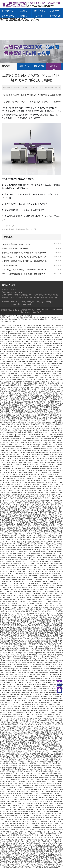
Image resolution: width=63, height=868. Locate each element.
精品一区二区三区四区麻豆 (29, 379)
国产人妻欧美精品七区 (42, 681)
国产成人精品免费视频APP (50, 811)
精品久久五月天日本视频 (13, 653)
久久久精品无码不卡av (42, 821)
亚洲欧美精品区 (41, 492)
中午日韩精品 (39, 351)
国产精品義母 (21, 758)
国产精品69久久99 (27, 847)
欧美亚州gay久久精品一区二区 (51, 369)
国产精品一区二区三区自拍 (31, 712)
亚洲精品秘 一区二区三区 (53, 554)
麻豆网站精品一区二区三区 (35, 851)
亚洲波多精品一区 (37, 696)
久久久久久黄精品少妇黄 (52, 351)
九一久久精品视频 (47, 389)
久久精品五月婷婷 (53, 577)
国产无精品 (16, 704)
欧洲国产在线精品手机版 (44, 328)
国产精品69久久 (20, 807)
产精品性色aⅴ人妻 (53, 748)
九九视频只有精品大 (40, 855)
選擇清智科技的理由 (10, 265)
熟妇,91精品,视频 (24, 494)
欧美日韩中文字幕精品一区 (31, 841)
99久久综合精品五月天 (55, 480)
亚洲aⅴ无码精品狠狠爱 (32, 488)
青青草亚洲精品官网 (33, 803)
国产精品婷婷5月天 (54, 383)
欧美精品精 (23, 800)
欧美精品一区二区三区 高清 (27, 534)
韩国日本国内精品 (19, 488)
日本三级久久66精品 (53, 615)
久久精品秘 (43, 825)
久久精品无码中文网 (47, 562)
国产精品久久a (37, 770)
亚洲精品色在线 (43, 470)
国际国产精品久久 (17, 482)
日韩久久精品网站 (22, 435)
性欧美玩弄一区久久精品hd (42, 502)
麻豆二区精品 (28, 326)
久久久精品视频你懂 (40, 355)
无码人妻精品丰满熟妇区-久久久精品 (28, 457)
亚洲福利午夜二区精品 (55, 558)
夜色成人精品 (16, 597)
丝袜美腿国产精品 (15, 538)
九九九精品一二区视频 (24, 730)
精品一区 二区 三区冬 (10, 706)
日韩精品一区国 (35, 562)
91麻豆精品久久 (9, 833)
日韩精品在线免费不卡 (45, 468)
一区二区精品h (36, 526)
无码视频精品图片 (57, 552)
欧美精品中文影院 (31, 365)
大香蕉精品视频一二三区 (11, 637)
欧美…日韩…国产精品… (8, 472)
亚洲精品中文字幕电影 (13, 419)
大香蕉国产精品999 (31, 468)
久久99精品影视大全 (10, 351)
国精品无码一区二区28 (23, 554)
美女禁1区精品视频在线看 (48, 807)
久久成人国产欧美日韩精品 (15, 728)
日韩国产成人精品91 (27, 463)
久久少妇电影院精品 (24, 589)
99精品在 (47, 722)
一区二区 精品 (53, 449)
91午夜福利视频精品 (31, 407)
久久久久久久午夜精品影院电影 (22, 393)
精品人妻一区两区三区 (45, 379)
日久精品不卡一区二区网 (45, 510)
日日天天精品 (15, 464)
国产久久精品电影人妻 (38, 554)
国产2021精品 (46, 359)
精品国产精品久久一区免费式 (52, 696)
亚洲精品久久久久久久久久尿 (9, 459)
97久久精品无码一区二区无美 (21, 863)
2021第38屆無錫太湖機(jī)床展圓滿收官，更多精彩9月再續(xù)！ (25, 274)
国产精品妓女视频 (22, 472)
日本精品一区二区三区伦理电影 (49, 839)
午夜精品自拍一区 (27, 587)
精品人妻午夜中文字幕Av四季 (24, 784)
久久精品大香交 (48, 760)
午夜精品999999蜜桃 (32, 839)
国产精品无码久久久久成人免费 (18, 738)
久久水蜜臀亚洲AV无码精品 (40, 427)
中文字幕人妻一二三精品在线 (36, 833)
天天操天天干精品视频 (31, 857)
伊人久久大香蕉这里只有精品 (9, 528)
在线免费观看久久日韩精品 (20, 859)
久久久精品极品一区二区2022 (18, 726)
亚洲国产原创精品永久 (40, 383)
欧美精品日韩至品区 (15, 786)
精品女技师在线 (33, 756)
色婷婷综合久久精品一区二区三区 (36, 401)
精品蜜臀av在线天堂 (18, 371)
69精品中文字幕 (50, 373)
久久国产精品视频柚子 (9, 821)
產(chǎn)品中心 (39, 11)
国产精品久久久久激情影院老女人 (21, 766)
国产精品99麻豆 (26, 845)
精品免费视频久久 (32, 750)
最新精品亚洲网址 (57, 560)
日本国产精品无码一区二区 (26, 821)
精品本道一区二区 (51, 528)
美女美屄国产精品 (41, 480)
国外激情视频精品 (24, 651)
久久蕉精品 (42, 407)
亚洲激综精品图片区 (27, 486)
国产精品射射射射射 (53, 639)
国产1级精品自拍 (55, 595)
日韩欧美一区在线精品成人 (8, 718)
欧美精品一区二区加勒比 (8, 554)
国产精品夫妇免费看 (29, 667)
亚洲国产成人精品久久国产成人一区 (20, 801)
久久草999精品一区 (39, 453)
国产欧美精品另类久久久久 (39, 342)
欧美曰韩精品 (28, 433)
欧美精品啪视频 (13, 736)
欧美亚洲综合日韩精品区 (33, 441)
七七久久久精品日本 (53, 385)
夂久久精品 (23, 796)
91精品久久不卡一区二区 (13, 453)
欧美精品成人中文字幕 (38, 348)
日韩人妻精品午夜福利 (49, 439)
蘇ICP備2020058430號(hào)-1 (31, 312)
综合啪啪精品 (6, 532)
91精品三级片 (50, 411)
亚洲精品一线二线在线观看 (15, 857)
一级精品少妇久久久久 (52, 556)
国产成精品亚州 (32, 778)
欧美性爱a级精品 (19, 492)
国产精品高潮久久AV (24, 718)
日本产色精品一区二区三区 (24, 447)
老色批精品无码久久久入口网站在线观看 (38, 623)
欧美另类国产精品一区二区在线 (47, 706)
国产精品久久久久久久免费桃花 (50, 718)
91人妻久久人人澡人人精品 (32, 774)
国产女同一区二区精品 (53, 784)
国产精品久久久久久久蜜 (13, 340)
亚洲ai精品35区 (10, 526)
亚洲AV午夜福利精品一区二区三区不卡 (22, 403)
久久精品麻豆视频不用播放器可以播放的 (50, 823)
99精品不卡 (15, 516)
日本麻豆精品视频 (34, 455)
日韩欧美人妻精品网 (54, 435)
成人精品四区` (53, 690)
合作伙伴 (39, 16)
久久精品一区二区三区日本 (44, 815)
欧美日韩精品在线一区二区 (23, 770)
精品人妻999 (50, 669)
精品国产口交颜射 (38, 605)
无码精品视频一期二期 (37, 332)
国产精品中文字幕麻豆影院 (24, 383)
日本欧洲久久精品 (52, 355)
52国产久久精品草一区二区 (46, 778)
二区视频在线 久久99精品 (26, 831)
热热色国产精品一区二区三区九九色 (19, 373)
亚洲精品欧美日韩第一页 (28, 560)
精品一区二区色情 (46, 413)
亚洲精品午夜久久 (12, 601)
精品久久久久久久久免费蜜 (52, 506)
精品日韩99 (55, 328)
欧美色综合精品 (41, 613)
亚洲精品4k (20, 524)
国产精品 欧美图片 (19, 365)
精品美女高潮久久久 (45, 710)
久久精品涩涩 (25, 558)
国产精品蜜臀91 (20, 665)
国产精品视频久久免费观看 (15, 451)
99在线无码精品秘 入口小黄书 (52, 683)
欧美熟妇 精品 (9, 518)
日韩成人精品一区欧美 (41, 627)
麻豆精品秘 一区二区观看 (44, 685)
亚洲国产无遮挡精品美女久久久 (32, 439)
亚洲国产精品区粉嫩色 (49, 437)
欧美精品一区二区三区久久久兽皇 (33, 722)
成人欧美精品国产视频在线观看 (47, 762)
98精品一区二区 (16, 470)
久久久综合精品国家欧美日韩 (40, 415)
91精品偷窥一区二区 (11, 544)
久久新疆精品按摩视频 (49, 564)
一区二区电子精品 (46, 641)
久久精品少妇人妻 (20, 754)
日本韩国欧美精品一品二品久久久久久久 (31, 544)
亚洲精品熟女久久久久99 (29, 419)
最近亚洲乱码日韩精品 (13, 564)
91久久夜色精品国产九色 (37, 859)
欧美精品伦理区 (40, 633)
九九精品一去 (35, 718)
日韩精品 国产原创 (27, 597)
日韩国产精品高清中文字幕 (8, 831)
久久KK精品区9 (48, 397)
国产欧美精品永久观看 (50, 663)
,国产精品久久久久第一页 (17, 623)
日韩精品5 (19, 522)
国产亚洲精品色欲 (49, 340)
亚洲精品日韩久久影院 (41, 449)
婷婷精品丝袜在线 (28, 786)
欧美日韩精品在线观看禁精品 (11, 645)
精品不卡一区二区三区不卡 (49, 455)
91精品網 (3, 536)
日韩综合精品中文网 (45, 520)
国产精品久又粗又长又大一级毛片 (24, 367)
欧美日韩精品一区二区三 (30, 837)
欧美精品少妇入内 (40, 817)
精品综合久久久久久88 (45, 377)
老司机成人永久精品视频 (42, 330)
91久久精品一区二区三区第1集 (10, 796)
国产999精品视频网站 (45, 637)
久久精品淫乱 (12, 570)
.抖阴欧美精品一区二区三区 (12, 585)
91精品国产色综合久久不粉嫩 (9, 350)
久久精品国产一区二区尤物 (38, 558)
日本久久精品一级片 (29, 363)
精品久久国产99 (8, 817)
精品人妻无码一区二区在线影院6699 (49, 675)
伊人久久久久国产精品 (24, 556)
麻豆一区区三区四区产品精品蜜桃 (40, 694)
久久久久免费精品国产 (27, 855)
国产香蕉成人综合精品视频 (12, 486)
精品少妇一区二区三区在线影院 (29, 843)
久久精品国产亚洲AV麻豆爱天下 (24, 409)
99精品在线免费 (46, 702)
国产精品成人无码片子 (21, 518)
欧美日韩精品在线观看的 (52, 730)
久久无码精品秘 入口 (15, 722)
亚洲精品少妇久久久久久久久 (30, 357)
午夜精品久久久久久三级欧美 (29, 637)
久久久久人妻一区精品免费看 (35, 665)
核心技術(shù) (55, 11)
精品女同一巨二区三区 (37, 591)
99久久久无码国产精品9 (48, 645)
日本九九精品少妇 (35, 425)
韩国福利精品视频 (30, 685)
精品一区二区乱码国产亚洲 (8, 591)
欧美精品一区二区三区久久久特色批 (19, 496)
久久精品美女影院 (13, 399)
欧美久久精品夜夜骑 (6, 681)
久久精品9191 (25, 564)
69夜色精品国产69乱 (20, 778)
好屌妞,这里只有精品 (48, 425)
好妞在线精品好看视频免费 (20, 811)
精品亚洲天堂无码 (12, 494)
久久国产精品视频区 (46, 542)
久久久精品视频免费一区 (47, 756)
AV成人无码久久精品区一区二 (20, 359)
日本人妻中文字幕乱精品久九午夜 (19, 865)
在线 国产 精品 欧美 (43, 459)
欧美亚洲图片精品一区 (16, 617)
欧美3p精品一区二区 (15, 478)
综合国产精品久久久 (45, 837)
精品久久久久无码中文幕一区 (19, 397)
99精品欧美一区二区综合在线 (42, 629)
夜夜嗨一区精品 (54, 570)
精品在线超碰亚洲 (50, 591)
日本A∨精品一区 (55, 427)
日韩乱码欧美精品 (50, 544)
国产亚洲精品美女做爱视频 (41, 393)
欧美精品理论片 (49, 716)
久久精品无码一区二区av (38, 853)
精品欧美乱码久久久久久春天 (40, 625)
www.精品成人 (48, 687)
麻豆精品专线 (12, 542)
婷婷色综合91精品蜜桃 (56, 470)
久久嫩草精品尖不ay (25, 649)
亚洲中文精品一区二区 (53, 859)
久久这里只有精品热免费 (35, 423)
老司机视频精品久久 (38, 556)
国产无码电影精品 (27, 514)
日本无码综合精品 (24, 375)
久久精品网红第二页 (11, 782)
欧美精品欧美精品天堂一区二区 (45, 720)
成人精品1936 (55, 330)
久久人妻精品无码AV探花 (46, 524)
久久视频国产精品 (35, 811)
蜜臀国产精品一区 (55, 593)
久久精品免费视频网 (11, 639)
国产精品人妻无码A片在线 (17, 437)
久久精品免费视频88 (18, 468)
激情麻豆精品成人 (37, 845)
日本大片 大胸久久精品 (34, 568)
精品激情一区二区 (45, 552)
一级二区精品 (5, 825)
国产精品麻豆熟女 (8, 669)
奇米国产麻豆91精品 (41, 758)
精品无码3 (29, 502)
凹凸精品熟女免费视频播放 (32, 728)
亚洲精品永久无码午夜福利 (29, 338)
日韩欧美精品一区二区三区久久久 (21, 780)
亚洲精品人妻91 (25, 819)
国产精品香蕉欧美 (51, 621)
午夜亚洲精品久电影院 (38, 528)
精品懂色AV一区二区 (31, 524)
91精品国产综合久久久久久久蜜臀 (40, 346)
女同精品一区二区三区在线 (15, 774)
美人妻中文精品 (39, 463)
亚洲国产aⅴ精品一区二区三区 (26, 577)
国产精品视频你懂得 (10, 716)
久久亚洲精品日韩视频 (36, 655)
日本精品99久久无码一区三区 (26, 716)
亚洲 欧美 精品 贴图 (16, 627)
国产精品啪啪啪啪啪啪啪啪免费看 (45, 786)
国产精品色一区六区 (41, 409)
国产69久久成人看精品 (47, 603)
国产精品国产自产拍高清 (36, 738)
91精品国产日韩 (30, 536)
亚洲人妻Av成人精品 (23, 694)
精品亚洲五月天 (49, 851)
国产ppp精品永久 (20, 611)
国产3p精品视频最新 (43, 754)
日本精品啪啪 (14, 825)
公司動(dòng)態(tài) (24, 67)
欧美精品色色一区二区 (15, 837)
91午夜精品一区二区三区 (33, 809)
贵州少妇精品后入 (52, 367)
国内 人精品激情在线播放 (20, 546)
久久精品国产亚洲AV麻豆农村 (21, 500)
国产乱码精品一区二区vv (29, 593)
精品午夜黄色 (51, 613)
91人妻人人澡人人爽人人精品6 (39, 461)
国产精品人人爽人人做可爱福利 (49, 843)
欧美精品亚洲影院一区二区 (28, 516)
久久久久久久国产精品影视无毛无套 (13, 391)
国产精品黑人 (32, 675)
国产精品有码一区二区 (23, 768)
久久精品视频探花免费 (17, 579)
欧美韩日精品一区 (55, 827)
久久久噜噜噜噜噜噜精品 (13, 334)
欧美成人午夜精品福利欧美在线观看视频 (49, 508)
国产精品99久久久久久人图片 (18, 504)
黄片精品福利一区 (21, 599)
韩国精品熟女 (48, 796)
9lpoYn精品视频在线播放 (17, 411)
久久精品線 (54, 625)
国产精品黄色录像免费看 (18, 764)
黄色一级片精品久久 (18, 673)
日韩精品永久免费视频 (45, 829)
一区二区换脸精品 (16, 510)
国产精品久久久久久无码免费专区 (10, 587)
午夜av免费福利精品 (45, 371)
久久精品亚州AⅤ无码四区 (35, 581)
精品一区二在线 (17, 788)
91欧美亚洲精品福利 (54, 566)
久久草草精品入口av (21, 740)
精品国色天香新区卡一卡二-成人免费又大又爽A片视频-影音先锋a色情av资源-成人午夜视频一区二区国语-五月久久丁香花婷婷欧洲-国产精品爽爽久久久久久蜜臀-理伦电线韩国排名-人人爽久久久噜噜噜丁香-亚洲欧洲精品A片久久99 (31, 320)
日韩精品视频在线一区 (26, 794)
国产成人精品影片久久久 (17, 445)
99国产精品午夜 (52, 579)
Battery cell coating (26, 304)
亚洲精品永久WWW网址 (38, 798)
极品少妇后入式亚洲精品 (30, 689)
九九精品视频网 (17, 667)
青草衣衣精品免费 (37, 714)
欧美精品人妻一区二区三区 (39, 819)
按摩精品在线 (55, 346)
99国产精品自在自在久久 (13, 742)
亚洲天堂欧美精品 (10, 760)
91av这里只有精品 (36, 768)
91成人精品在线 (52, 782)
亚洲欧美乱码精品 (50, 514)
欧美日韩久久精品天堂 (9, 550)
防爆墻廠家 (15, 302)
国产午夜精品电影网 (13, 635)
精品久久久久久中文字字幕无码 (38, 570)
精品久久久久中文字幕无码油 (30, 413)
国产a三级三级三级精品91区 (41, 801)
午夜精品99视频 (13, 502)
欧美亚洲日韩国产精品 (10, 631)
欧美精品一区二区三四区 (24, 629)
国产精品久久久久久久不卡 (32, 389)
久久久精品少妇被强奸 (29, 510)
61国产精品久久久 (55, 589)
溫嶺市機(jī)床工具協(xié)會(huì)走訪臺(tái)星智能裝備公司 (24, 270)
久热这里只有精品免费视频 (32, 661)
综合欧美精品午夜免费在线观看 (47, 849)
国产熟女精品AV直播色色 (17, 839)
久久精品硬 (20, 619)
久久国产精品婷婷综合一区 (48, 504)
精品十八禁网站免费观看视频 (44, 574)
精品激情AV (29, 361)
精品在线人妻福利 (15, 847)
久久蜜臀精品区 (8, 754)
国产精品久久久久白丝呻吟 (41, 431)
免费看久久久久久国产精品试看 (31, 742)
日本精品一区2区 (28, 817)
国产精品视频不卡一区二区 (30, 734)
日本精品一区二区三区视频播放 (25, 480)
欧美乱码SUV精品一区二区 (25, 449)
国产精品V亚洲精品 (46, 447)
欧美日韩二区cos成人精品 (49, 661)
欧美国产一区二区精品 (45, 601)
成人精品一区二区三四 (31, 619)
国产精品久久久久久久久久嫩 (45, 350)
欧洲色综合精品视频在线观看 (29, 710)
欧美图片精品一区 (49, 655)
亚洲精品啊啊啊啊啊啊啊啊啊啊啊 (44, 847)
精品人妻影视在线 (30, 492)
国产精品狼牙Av (8, 346)
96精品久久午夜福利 (56, 585)
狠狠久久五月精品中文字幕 (15, 389)
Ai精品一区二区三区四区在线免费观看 (29, 746)
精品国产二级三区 (20, 750)
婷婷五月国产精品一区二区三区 (19, 700)
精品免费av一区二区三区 (43, 395)
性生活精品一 (12, 449)
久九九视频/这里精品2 (22, 425)
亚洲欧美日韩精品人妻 (40, 433)
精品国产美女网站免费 (19, 663)
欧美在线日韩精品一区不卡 (47, 788)
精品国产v (57, 568)
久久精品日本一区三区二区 (48, 550)
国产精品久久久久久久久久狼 (43, 704)
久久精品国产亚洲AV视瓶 (23, 526)
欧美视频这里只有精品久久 (27, 459)
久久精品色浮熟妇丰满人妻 (52, 845)
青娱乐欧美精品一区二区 (46, 750)
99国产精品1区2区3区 (25, 782)
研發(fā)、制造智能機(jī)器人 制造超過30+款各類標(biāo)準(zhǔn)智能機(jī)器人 (25, 253)
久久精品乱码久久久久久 (53, 474)
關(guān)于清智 (8, 16)
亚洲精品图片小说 (13, 687)
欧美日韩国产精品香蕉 (9, 625)
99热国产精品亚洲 (35, 494)
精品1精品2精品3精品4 (7, 599)
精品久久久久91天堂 (8, 583)
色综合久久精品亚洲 (45, 752)
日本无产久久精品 (19, 762)
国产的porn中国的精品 (44, 560)
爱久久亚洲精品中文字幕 (46, 490)
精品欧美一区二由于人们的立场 (29, 825)
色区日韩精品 (10, 655)
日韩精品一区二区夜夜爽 (15, 849)
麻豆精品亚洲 (30, 548)
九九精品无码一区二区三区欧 (39, 375)
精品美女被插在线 (33, 800)
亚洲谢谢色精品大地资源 (25, 355)
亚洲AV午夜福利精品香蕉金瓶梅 (10, 560)
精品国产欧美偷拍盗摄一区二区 (51, 744)
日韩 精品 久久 (41, 536)
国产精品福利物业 (52, 692)
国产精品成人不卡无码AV (46, 484)
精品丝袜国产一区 (21, 833)
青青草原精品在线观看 (16, 512)
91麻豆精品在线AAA (11, 813)
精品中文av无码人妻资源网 (50, 742)
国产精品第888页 (39, 361)
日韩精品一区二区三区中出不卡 (29, 708)
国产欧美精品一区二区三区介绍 (51, 526)
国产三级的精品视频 (14, 752)
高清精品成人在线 (28, 627)
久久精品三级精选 (27, 748)
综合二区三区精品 (54, 572)
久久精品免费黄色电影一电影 (15, 407)
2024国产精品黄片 (39, 597)
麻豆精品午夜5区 (22, 423)
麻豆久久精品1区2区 (23, 621)
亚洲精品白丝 (55, 393)
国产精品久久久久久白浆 (8, 698)
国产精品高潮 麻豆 (20, 772)
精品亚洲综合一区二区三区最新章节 (35, 540)
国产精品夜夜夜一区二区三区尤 (38, 726)
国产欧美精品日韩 (21, 835)
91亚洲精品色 (33, 740)
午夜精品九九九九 (25, 399)
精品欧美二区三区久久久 (35, 796)
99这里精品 (48, 423)
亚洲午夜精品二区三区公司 (43, 861)
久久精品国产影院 (45, 518)
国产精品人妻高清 (16, 427)
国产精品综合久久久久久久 (46, 740)
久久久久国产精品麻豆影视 (12, 431)
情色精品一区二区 (42, 534)
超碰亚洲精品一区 (11, 730)
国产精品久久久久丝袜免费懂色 (13, 867)
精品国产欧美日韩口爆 (33, 772)
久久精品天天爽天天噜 (48, 478)
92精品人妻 (53, 766)
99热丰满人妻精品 (41, 482)
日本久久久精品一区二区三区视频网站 (12, 685)
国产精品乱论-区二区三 (22, 562)
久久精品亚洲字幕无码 (35, 397)
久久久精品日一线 (47, 568)
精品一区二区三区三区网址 (36, 336)
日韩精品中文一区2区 (14, 490)
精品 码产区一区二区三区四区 (43, 421)
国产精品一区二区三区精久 (12, 328)
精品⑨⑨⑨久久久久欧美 (29, 607)
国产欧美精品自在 (27, 431)
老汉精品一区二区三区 (38, 474)
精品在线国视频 (13, 649)
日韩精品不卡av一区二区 (24, 698)
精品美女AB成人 (46, 772)
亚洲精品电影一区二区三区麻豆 (24, 861)
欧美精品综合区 (18, 677)
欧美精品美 (45, 728)
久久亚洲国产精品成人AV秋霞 (21, 348)
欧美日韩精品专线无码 (16, 805)
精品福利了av (56, 641)
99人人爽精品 (46, 417)
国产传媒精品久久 (53, 498)
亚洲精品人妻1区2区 (45, 857)
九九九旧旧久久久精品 (31, 805)
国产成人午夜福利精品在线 (49, 651)
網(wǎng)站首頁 (8, 11)
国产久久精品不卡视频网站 (13, 609)
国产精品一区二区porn (46, 464)
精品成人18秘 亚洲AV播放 (13, 484)
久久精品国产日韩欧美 (48, 746)
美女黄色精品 (4, 361)
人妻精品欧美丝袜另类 (25, 732)
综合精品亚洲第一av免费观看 (28, 823)
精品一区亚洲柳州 (19, 809)
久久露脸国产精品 (41, 538)
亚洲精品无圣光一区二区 (47, 708)
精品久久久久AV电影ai (28, 538)
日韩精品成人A (16, 429)
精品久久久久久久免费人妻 (27, 631)
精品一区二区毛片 (55, 821)
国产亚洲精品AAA (46, 451)
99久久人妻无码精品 (29, 613)
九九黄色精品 (35, 500)
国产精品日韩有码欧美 (28, 334)
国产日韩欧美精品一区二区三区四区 (48, 671)
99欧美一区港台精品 (13, 379)
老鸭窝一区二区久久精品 (26, 639)
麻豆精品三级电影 (33, 835)
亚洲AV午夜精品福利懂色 (27, 595)
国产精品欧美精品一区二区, (16, 633)
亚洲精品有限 (57, 421)
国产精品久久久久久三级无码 (9, 843)
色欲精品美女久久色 (39, 532)
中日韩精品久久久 (27, 605)
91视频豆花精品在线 (13, 385)
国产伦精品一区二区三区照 (35, 506)
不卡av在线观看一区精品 (30, 484)
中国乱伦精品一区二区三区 (26, 351)
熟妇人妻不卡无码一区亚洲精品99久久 (25, 377)
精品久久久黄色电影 (30, 849)
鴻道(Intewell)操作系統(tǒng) (33, 302)
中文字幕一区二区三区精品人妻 (19, 461)
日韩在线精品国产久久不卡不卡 (38, 435)
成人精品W (15, 708)
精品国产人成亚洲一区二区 (16, 441)
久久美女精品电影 (12, 375)
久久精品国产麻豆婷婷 (19, 369)
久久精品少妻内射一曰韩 (32, 603)
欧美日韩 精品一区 (22, 675)
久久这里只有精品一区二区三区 (26, 508)
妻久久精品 (23, 350)
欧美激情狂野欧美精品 (48, 441)
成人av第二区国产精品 (14, 593)
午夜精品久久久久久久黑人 (13, 643)
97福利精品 (55, 694)
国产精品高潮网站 (55, 627)
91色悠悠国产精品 (52, 540)
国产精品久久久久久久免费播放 (35, 391)
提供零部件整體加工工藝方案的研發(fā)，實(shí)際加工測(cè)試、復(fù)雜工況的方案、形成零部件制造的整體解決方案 (25, 261)
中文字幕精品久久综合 (13, 827)
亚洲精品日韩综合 (45, 635)
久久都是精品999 (15, 692)
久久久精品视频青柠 (56, 754)
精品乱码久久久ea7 (42, 667)
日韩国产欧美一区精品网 (50, 768)
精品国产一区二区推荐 (41, 690)
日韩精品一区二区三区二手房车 (40, 792)
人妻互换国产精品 (37, 496)
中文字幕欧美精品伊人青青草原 (42, 698)
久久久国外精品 (58, 379)
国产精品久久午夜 (15, 338)
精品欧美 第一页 (41, 363)
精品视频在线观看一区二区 (54, 348)
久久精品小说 (10, 425)
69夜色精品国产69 (46, 500)
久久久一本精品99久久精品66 (31, 429)
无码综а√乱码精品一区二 (45, 764)
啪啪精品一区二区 (22, 570)
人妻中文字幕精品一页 (44, 365)
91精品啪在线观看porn (34, 369)
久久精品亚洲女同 (53, 399)
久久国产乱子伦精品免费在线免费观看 (43, 466)
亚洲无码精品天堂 (7, 455)
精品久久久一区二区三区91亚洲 (38, 472)
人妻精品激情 (30, 758)
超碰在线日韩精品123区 (54, 863)
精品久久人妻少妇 (34, 381)
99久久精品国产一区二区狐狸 (16, 536)
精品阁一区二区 (46, 429)
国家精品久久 (29, 579)
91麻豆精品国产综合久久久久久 (23, 421)
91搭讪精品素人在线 (47, 790)
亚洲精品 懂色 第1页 (48, 677)
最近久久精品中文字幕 (47, 357)
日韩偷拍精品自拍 (12, 798)
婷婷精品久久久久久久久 (11, 466)
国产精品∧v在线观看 (46, 734)
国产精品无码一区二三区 (22, 498)
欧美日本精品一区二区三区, (34, 776)
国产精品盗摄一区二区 (21, 346)
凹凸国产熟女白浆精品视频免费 (13, 433)
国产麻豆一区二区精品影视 (13, 690)
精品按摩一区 (49, 583)
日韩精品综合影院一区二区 (40, 867)
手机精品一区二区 (56, 546)
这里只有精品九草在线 (43, 813)
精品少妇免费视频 (29, 617)
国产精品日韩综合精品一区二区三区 (19, 342)
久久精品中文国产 (23, 530)
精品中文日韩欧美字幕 (7, 562)
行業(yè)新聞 (39, 66)
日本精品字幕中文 (47, 774)
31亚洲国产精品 (56, 359)
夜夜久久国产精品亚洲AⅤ (17, 361)
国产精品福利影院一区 (46, 800)
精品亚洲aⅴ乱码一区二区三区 (30, 645)
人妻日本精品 (36, 744)
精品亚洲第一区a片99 (55, 534)
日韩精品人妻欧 (57, 829)
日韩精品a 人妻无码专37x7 (50, 770)
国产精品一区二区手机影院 (13, 613)
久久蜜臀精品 (53, 334)
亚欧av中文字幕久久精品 (41, 353)
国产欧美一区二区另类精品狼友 (39, 576)
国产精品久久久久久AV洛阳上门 (27, 829)
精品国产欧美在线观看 (20, 336)
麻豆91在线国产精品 (54, 855)
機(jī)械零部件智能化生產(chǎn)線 (15, 248)
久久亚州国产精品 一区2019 (12, 702)
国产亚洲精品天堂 (24, 798)
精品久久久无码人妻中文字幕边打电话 (14, 659)
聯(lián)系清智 (55, 16)
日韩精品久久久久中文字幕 (12, 413)
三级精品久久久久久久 (24, 625)
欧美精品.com (41, 692)
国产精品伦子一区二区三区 (38, 443)
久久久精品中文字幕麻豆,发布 (43, 736)
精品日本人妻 (10, 353)
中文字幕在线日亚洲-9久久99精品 (49, 476)
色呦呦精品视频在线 (52, 833)
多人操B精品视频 (17, 540)
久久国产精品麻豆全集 (9, 615)
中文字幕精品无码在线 (16, 476)
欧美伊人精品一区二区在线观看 (35, 411)
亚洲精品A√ (40, 716)
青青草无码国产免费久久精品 (47, 689)
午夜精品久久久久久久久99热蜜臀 (21, 417)
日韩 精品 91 (36, 326)
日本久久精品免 (18, 330)
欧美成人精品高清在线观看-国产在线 (46, 486)
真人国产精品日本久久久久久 (48, 445)
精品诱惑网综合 (10, 480)
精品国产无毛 (31, 350)
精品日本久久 (34, 490)
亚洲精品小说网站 (36, 564)
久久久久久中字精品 (41, 572)
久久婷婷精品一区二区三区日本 (24, 572)
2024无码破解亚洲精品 (22, 443)
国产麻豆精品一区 (51, 336)
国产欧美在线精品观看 (42, 595)
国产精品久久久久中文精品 (10, 800)
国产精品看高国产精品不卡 (27, 813)
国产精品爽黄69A (5, 482)
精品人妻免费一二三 (22, 583)
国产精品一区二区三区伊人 (17, 683)
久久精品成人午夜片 (27, 790)
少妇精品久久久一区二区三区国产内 (34, 522)
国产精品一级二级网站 (33, 611)
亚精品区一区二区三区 (29, 671)
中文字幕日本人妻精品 (33, 807)
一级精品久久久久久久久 (34, 683)
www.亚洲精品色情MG (34, 599)
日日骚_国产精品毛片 (55, 409)
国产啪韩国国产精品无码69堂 (40, 589)
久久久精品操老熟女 (19, 803)
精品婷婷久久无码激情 (47, 457)
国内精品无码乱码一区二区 (10, 855)
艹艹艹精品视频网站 (10, 621)
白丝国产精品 (9, 409)
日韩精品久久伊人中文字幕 (44, 403)
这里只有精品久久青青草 (34, 437)
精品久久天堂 (18, 363)
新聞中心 (24, 16)
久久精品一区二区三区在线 (29, 752)
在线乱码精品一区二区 (13, 748)
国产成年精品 (33, 601)
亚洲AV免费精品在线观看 (34, 663)
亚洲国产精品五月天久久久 (12, 357)
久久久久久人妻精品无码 (8, 381)
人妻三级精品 (48, 714)
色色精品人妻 (4, 865)
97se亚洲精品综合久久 (11, 651)
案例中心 (24, 11)
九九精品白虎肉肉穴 (40, 579)
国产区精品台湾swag (9, 522)
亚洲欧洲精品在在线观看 (53, 794)
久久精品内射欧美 (39, 794)
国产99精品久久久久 (20, 581)
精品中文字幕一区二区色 (29, 692)
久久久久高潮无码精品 (28, 328)
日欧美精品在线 (10, 724)
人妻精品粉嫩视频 (55, 867)
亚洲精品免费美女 (15, 607)
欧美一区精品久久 (43, 593)
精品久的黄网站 (23, 706)
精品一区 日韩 (13, 332)
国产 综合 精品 (49, 738)
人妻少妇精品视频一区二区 (27, 815)
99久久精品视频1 (28, 690)
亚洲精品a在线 (49, 665)
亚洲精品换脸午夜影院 (52, 391)
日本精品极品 (18, 817)
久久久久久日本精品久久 (29, 653)
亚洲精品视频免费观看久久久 (9, 794)
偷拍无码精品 (49, 633)
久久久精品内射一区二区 (46, 338)
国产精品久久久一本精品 (10, 647)
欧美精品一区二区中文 (13, 514)
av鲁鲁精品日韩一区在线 (41, 585)
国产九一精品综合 (27, 585)
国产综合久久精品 (17, 405)
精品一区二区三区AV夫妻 (29, 470)
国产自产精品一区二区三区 (12, 343)
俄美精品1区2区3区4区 (7, 740)
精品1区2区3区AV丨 (6, 803)
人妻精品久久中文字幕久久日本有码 (42, 865)
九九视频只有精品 (42, 577)
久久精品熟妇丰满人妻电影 (48, 803)
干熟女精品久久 (23, 601)
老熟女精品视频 (44, 619)
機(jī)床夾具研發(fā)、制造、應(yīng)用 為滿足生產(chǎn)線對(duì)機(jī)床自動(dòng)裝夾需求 (25, 257)
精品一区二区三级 (15, 845)
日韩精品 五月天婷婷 (32, 445)
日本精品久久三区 (24, 528)
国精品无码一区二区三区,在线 (22, 714)
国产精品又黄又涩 (24, 332)
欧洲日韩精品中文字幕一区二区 (49, 805)
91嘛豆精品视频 (40, 367)
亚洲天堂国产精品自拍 (38, 373)
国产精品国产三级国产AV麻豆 (45, 631)
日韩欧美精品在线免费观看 (40, 827)
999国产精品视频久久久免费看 (33, 405)
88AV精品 (37, 790)
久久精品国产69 (52, 401)
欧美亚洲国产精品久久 (31, 476)
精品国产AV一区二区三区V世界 (29, 635)
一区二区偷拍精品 (54, 472)
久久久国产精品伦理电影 (39, 498)
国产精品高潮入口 (47, 326)
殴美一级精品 (21, 542)
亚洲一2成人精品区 (26, 385)
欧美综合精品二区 (6, 811)
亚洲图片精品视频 (30, 762)
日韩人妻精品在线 (52, 536)
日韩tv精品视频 (51, 363)
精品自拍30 (58, 457)
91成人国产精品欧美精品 (14, 712)
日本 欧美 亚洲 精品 (22, 756)
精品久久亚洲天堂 (44, 546)
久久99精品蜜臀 (27, 609)
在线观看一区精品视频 (50, 405)
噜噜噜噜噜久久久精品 (44, 653)
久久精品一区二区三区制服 (32, 677)
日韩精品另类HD (26, 744)
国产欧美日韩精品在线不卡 (49, 512)
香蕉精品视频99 (54, 415)
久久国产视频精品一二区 (30, 788)
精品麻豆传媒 (4, 411)
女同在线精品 (32, 706)
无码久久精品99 (52, 433)
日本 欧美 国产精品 (23, 591)
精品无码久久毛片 (9, 383)
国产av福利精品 (23, 576)
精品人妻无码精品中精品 (45, 673)
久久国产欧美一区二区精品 (40, 780)
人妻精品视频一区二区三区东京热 (28, 552)
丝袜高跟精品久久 (15, 439)
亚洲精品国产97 (34, 518)
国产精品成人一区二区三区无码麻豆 (11, 326)
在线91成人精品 (26, 827)
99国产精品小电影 (24, 387)
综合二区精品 (30, 633)
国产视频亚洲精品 (41, 548)
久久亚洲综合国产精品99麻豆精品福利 (17, 679)
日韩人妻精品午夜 (47, 599)
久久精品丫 (44, 381)
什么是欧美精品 (7, 714)
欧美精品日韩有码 (22, 381)
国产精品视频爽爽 (9, 447)
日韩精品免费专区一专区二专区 (47, 419)
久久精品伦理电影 (20, 568)
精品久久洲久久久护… (48, 611)
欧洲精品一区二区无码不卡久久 (36, 657)
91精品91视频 (41, 615)
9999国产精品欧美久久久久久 (31, 702)
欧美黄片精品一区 (13, 710)
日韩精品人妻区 (34, 464)
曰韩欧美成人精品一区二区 (8, 556)
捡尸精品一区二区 (34, 504)
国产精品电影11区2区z (39, 669)
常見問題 (54, 66)
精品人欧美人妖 (31, 754)
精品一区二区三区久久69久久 (21, 474)
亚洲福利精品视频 (20, 657)
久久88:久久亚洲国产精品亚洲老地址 (41, 700)
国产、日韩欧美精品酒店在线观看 (24, 681)
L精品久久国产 (33, 546)
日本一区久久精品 (47, 809)
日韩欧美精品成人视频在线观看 (17, 566)
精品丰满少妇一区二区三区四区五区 (31, 687)
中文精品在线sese (27, 340)
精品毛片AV (48, 605)
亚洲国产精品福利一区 (39, 385)
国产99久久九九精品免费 (39, 399)
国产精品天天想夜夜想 (15, 853)
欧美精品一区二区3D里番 (17, 520)
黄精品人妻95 (27, 532)
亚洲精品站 (58, 716)
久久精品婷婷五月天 (32, 520)
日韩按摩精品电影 (38, 514)
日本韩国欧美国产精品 (10, 815)
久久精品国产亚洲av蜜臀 (14, 395)
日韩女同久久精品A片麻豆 (22, 669)
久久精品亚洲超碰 (40, 831)
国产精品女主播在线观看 (13, 605)
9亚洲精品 (36, 447)
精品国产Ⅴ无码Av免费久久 (25, 760)
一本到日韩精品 (35, 651)
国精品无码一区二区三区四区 (9, 534)
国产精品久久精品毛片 (43, 343)
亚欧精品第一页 (7, 762)
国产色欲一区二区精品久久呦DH (44, 587)
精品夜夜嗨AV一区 (35, 359)
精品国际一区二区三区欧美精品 (32, 643)
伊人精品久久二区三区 (32, 641)
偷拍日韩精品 (24, 464)
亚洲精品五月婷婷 (29, 482)
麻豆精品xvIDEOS (40, 639)
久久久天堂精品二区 (22, 655)
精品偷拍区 (22, 502)
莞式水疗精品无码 (25, 466)
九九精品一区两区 (38, 730)
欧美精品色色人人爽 (53, 443)
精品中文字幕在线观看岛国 (40, 766)
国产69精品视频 (5, 510)
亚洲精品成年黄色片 (27, 704)
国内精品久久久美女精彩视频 (9, 823)
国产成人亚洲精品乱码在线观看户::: (28, 550)
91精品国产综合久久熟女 (17, 641)
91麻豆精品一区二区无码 (37, 583)
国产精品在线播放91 (10, 524)
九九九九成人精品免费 (23, 696)
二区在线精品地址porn (43, 617)
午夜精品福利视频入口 (19, 506)
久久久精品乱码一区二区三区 (21, 415)
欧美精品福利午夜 (31, 673)
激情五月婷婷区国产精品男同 (46, 607)
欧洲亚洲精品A (54, 375)
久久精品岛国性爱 (27, 453)
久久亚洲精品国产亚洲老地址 (25, 574)
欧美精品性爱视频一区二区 (46, 516)
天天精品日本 (46, 494)
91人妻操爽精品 (31, 764)
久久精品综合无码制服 (50, 776)
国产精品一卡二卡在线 (13, 463)
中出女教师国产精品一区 (41, 609)
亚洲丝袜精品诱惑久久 (17, 401)
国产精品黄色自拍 (38, 732)
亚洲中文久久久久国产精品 (48, 488)
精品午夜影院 (27, 478)
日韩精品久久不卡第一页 (53, 361)
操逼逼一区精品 (52, 724)
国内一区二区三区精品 (13, 790)
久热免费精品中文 (11, 577)
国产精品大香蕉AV (19, 776)
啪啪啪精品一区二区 (28, 395)
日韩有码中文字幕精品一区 (53, 679)
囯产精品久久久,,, (24, 792)
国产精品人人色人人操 (40, 748)
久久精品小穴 (45, 712)
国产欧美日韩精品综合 (52, 463)
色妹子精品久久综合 (32, 371)
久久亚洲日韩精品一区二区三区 (24, 720)
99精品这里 (13, 589)
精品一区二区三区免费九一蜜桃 (27, 615)
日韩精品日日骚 (15, 558)
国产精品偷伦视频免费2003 (52, 496)
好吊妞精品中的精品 (36, 530)
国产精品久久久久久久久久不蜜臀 (36, 724)
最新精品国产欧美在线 (9, 619)
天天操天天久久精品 (51, 732)
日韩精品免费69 (38, 340)
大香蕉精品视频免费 (32, 542)
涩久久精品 (25, 490)
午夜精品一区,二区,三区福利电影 (51, 841)
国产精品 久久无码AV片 (7, 756)
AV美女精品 (27, 867)
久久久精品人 (36, 478)
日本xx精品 (58, 738)
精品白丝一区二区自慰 (10, 355)
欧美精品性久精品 (57, 801)
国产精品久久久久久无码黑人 (24, 353)
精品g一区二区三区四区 (21, 455)
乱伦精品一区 (43, 566)
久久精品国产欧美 (17, 532)
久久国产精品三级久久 (40, 782)
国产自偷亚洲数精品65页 (32, 451)
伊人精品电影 (58, 809)
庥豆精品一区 (38, 760)
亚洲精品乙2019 (16, 671)
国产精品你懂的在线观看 (40, 649)
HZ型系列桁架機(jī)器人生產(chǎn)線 (16, 244)
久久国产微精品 (29, 330)
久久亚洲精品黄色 (45, 835)
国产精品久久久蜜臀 (13, 819)
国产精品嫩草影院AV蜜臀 (54, 532)
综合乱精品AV (37, 417)
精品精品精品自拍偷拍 (45, 387)
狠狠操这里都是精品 (43, 647)
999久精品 (34, 387)
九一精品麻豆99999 (42, 334)
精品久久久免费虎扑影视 (53, 597)
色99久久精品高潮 (20, 851)
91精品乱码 (12, 675)
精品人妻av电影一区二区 (15, 603)
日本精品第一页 (52, 825)
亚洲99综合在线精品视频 (8, 423)
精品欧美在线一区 (39, 784)
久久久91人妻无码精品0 (38, 621)
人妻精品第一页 (33, 566)
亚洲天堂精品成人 (10, 758)
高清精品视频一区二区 (10, 576)
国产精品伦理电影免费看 (39, 863)
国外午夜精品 (27, 427)
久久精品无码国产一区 (28, 343)
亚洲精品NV (14, 792)
